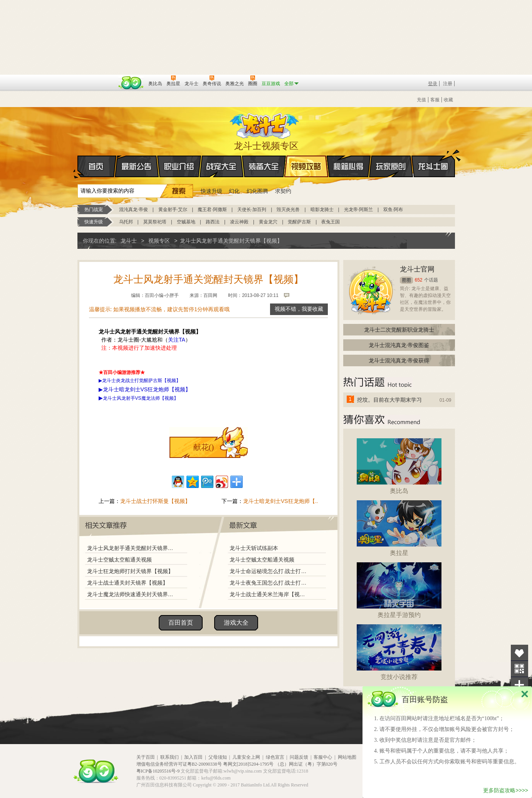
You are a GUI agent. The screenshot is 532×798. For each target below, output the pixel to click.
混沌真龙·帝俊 (133, 210)
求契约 (283, 191)
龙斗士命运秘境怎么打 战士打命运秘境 (270, 571)
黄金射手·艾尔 (173, 210)
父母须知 (218, 757)
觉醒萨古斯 (299, 222)
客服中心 (323, 757)
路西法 (213, 222)
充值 (421, 100)
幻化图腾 (257, 191)
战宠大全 (222, 166)
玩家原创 (391, 166)
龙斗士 (265, 124)
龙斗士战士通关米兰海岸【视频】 (270, 594)
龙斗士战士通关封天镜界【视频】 (128, 583)
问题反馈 (299, 757)
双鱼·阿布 (393, 210)
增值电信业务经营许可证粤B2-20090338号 (179, 764)
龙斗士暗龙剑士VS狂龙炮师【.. (280, 501)
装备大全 (264, 166)
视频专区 (159, 241)
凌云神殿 (239, 222)
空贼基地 (186, 222)
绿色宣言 (275, 757)
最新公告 (137, 166)
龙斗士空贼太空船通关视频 (119, 560)
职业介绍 (179, 166)
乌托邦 (126, 222)
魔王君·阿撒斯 (212, 210)
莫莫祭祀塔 (155, 222)
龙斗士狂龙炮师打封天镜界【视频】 (130, 571)
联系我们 (170, 757)
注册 (448, 84)
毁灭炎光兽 (288, 210)
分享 (519, 685)
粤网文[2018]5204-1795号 (248, 764)
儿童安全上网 (246, 757)
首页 (78, 167)
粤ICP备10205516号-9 (158, 771)
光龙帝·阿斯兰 (358, 210)
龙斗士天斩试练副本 (254, 548)
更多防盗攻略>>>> (506, 790)
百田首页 (181, 623)
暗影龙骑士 (322, 210)
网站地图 (347, 757)
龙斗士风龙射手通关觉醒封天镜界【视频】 (130, 548)
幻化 (234, 191)
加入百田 (193, 757)
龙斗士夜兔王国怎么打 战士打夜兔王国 (270, 583)
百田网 (131, 83)
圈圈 (406, 280)
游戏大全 (236, 623)
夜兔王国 (331, 222)
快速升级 (211, 191)
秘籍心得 (349, 166)
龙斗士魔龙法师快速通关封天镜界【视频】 (130, 594)
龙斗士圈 (433, 159)
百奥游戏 (97, 78)
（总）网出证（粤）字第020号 (306, 764)
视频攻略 (306, 166)
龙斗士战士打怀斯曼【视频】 (155, 501)
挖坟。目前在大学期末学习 (389, 400)
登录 (433, 84)
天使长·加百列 (252, 210)
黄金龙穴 (268, 222)
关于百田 (146, 757)
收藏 (448, 100)
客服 (435, 100)
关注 (519, 669)
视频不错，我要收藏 (299, 309)
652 (419, 280)
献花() (204, 447)
